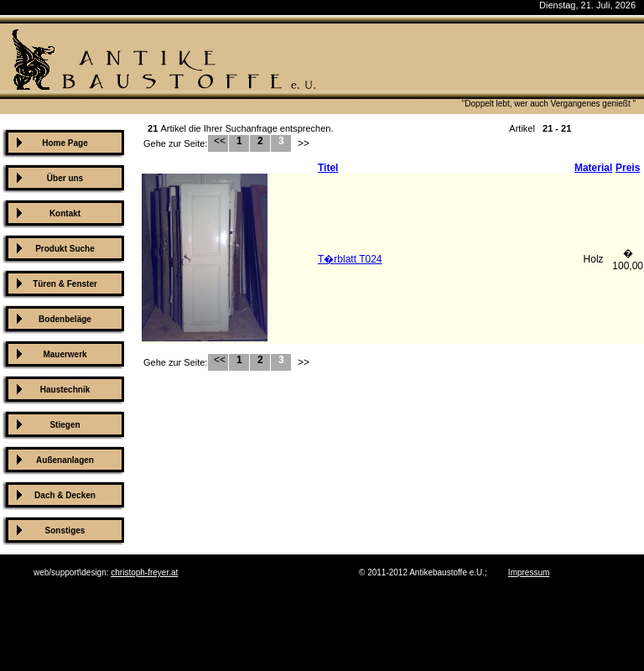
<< (218, 141)
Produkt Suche (65, 249)
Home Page (65, 143)
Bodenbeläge (65, 319)
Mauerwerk (65, 354)
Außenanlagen (65, 460)
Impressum (529, 572)
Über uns (65, 178)
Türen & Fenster (65, 284)
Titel (328, 168)
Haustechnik (65, 390)
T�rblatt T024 (350, 259)
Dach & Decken (65, 495)
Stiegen (65, 425)
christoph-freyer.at (144, 572)
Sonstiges (65, 531)
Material (593, 168)
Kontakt (65, 213)
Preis (628, 168)
